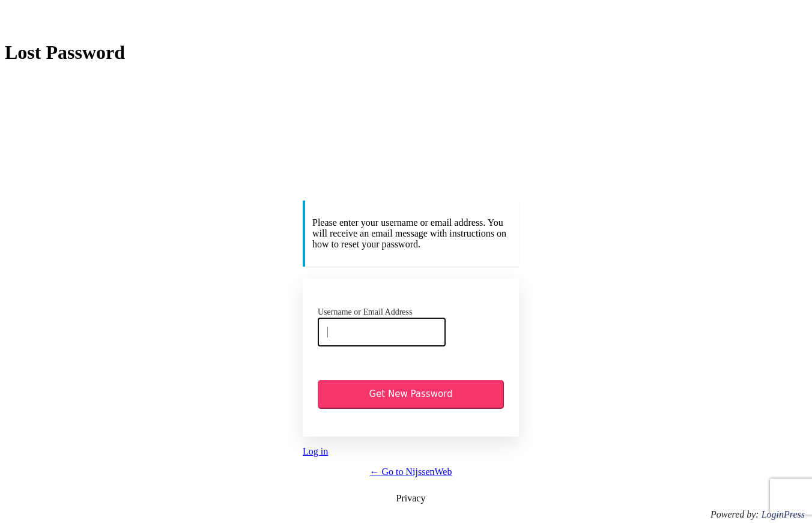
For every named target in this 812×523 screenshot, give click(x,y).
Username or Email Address (365, 312)
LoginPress (783, 514)
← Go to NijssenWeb (411, 472)
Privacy (411, 498)
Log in (315, 451)
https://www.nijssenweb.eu (413, 141)
